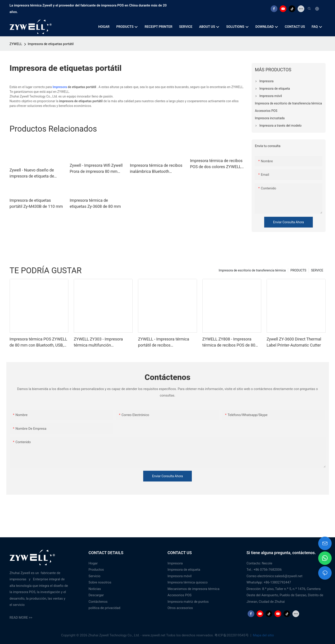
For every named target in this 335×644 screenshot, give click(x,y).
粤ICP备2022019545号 (232, 635)
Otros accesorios (180, 608)
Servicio (94, 576)
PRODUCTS (298, 270)
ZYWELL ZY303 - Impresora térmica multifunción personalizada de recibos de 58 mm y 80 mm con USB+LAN (102, 342)
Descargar (96, 595)
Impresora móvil (180, 576)
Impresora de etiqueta (184, 570)
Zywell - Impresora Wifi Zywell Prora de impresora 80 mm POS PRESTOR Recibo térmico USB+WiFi (97, 169)
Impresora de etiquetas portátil (51, 44)
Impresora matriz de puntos (188, 602)
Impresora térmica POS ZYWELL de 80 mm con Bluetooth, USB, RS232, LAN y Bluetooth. (38, 342)
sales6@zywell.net (289, 576)
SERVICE (317, 270)
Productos (96, 570)
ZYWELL (16, 44)
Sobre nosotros (100, 582)
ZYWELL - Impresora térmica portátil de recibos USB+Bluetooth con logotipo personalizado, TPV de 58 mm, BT (165, 342)
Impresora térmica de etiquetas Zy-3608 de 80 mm (95, 203)
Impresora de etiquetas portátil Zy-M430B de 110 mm (36, 203)
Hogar (93, 563)
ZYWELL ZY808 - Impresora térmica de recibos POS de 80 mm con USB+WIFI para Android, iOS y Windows (231, 342)
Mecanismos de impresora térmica (194, 589)
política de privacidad (104, 608)
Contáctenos (98, 602)
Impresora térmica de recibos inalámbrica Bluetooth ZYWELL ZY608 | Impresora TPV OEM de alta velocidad (156, 169)
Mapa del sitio (263, 635)
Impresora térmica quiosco (188, 582)
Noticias (95, 589)
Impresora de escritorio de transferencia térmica (252, 270)
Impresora (60, 87)
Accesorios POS (180, 595)
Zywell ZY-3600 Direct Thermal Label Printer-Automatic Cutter (294, 342)
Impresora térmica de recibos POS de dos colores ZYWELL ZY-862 (216, 164)
